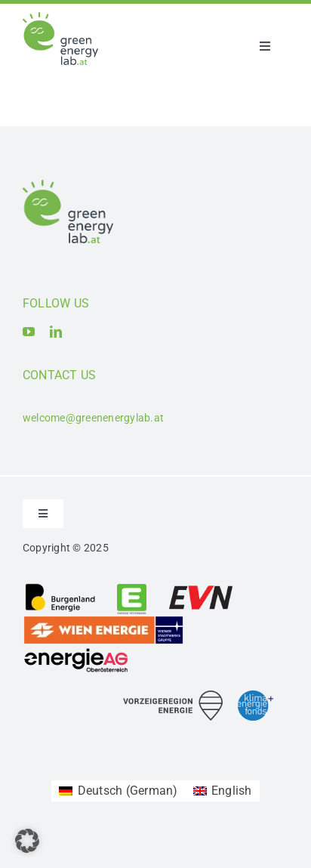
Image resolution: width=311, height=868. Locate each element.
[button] (27, 841)
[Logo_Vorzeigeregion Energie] (173, 696)
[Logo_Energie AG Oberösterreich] (76, 651)
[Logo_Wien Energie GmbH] (103, 621)
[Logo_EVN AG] (201, 588)
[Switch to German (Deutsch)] (118, 791)
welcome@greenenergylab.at (93, 418)
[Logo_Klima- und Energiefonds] (256, 696)
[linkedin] (56, 332)
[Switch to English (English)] (223, 791)
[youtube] (29, 332)
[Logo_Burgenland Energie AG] (60, 588)
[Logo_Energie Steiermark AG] (132, 588)
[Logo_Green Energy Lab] (60, 18)
